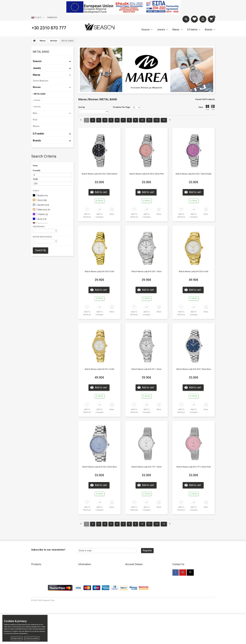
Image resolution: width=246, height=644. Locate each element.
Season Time (49, 631)
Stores (81, 576)
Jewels (161, 30)
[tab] (52, 52)
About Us (82, 571)
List (213, 108)
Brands (209, 30)
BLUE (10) (42, 219)
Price (35, 166)
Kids (35, 120)
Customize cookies (32, 638)
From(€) (36, 171)
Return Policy (84, 590)
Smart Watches (41, 81)
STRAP (37, 100)
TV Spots (82, 605)
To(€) (35, 179)
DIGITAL (37, 107)
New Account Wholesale (136, 576)
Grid (207, 108)
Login (128, 581)
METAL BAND (39, 94)
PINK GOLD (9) (44, 210)
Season (146, 30)
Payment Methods (86, 581)
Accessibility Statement (136, 595)
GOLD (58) (42, 200)
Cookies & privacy (133, 600)
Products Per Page (122, 107)
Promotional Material (87, 600)
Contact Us (52, 17)
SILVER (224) (43, 205)
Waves (36, 126)
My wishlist (36, 595)
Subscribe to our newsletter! (48, 550)
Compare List (37, 600)
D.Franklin (192, 30)
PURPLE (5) (43, 214)
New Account (131, 571)
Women (37, 87)
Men (35, 113)
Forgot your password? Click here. (140, 585)
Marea (176, 30)
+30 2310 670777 (190, 578)
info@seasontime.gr (187, 583)
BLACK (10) (43, 196)
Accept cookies (17, 638)
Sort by (82, 107)
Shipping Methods (86, 585)
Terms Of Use (131, 590)
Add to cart (101, 192)
